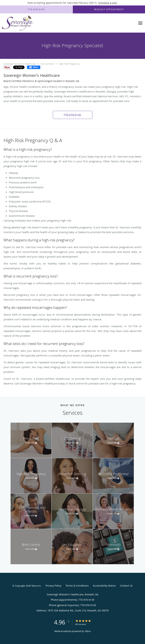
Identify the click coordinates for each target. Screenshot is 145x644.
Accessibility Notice (104, 586)
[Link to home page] (17, 23)
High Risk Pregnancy (69, 64)
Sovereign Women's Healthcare (20, 64)
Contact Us (126, 586)
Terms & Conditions (77, 586)
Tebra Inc (36, 586)
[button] (73, 115)
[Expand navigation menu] (140, 23)
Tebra (88, 631)
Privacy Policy (53, 586)
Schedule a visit (107, 3)
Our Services (47, 64)
